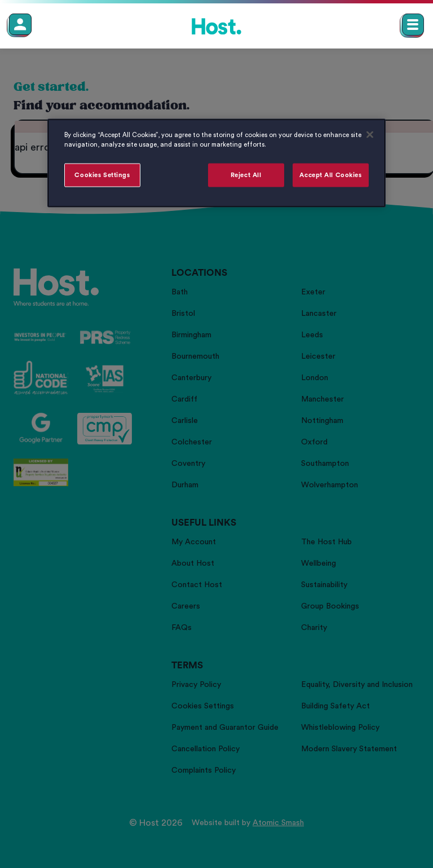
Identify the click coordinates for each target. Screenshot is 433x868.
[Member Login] (20, 24)
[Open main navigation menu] (413, 25)
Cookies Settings (102, 175)
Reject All (246, 175)
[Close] (370, 134)
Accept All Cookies (330, 175)
